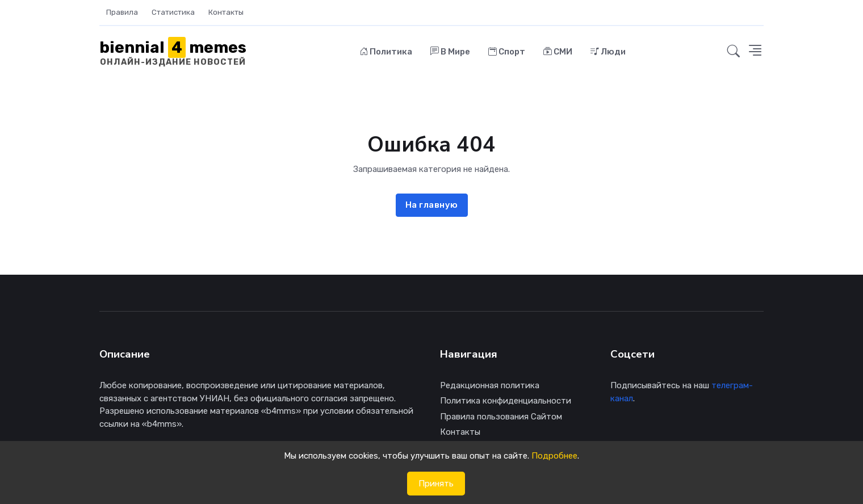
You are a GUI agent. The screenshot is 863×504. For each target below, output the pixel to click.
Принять (436, 484)
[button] (734, 52)
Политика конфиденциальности (506, 401)
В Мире (450, 52)
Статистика (173, 12)
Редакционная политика (490, 385)
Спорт (507, 52)
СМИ (558, 52)
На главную (432, 205)
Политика (386, 52)
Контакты (226, 12)
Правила (122, 12)
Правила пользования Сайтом (501, 417)
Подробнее (554, 456)
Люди (608, 52)
